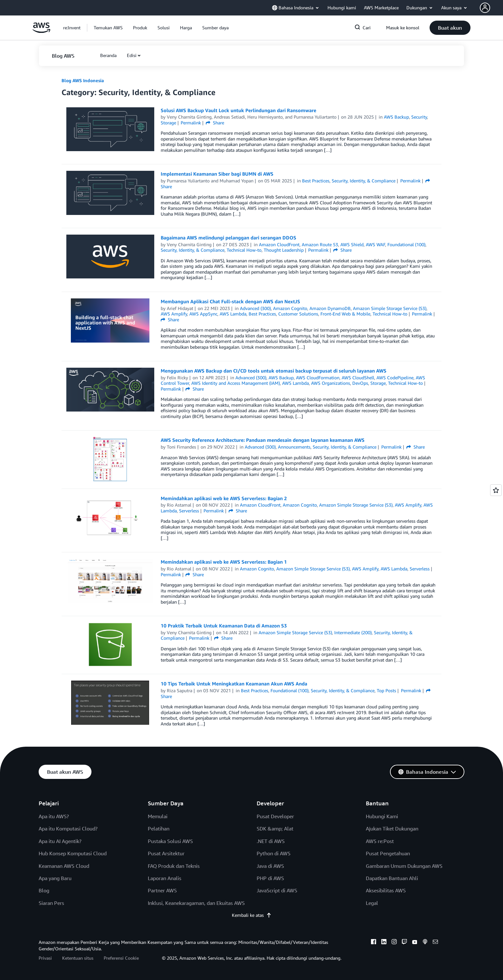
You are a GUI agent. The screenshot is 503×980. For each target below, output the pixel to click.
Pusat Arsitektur (166, 853)
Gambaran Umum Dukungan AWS (404, 866)
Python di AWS (274, 853)
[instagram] (394, 943)
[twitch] (404, 943)
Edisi (132, 55)
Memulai (158, 816)
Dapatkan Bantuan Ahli (392, 878)
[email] (435, 943)
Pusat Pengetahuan (388, 853)
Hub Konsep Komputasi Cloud (73, 853)
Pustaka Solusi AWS (170, 841)
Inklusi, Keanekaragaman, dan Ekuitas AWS (196, 903)
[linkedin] (384, 943)
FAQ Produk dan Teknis (174, 866)
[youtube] (415, 943)
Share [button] (215, 123)
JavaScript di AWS (277, 890)
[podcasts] (425, 943)
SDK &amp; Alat (275, 829)
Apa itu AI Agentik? (60, 841)
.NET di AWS (271, 841)
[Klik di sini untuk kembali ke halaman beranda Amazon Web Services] (41, 31)
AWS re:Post (380, 841)
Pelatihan (159, 829)
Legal (372, 903)
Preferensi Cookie (121, 958)
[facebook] (374, 943)
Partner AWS (162, 890)
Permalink (191, 123)
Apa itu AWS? (54, 816)
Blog (44, 890)
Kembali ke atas (252, 915)
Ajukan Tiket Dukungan (392, 829)
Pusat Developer (275, 816)
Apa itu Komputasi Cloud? (68, 829)
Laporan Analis (165, 878)
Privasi (45, 958)
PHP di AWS (270, 878)
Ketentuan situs (78, 958)
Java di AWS (270, 866)
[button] (491, 8)
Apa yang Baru (55, 878)
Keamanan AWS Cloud (64, 866)
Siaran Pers (51, 903)
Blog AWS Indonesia (83, 80)
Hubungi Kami (382, 816)
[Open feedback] (496, 490)
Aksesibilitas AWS (386, 890)
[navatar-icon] (485, 8)
